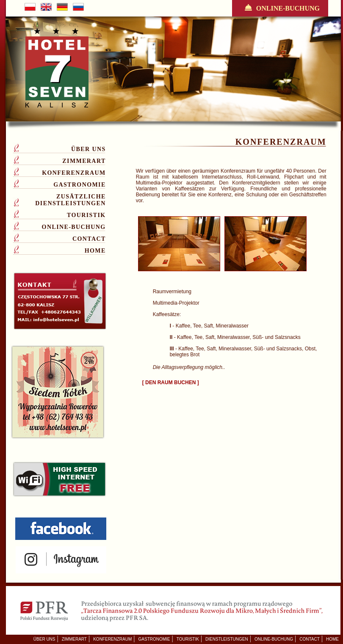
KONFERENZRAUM (74, 173)
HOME (95, 251)
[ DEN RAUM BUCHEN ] (171, 383)
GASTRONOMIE (80, 185)
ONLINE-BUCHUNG (280, 8)
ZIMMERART (84, 161)
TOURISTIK (86, 215)
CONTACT (89, 239)
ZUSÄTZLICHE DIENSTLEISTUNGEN (70, 200)
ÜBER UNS (89, 149)
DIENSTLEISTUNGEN (227, 639)
